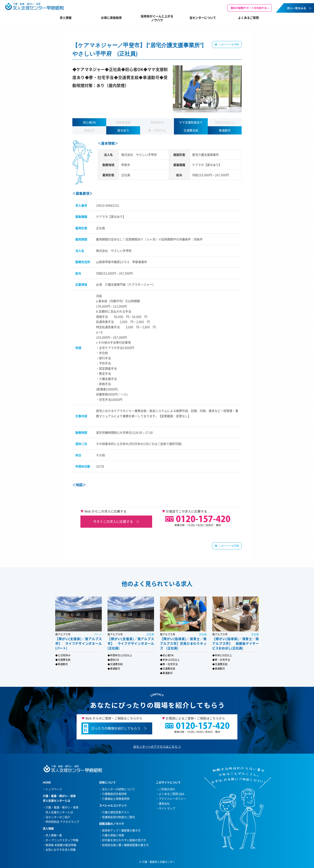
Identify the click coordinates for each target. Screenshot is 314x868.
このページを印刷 (228, 44)
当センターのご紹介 (58, 817)
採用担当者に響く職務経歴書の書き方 (125, 845)
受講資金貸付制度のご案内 (118, 817)
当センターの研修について (118, 789)
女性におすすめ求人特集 (61, 849)
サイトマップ (167, 808)
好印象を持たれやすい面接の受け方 (124, 840)
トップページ (54, 789)
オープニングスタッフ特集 (62, 840)
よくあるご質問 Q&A (171, 794)
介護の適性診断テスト (116, 812)
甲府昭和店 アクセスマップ (62, 822)
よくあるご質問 (248, 18)
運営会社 (164, 803)
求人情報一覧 (54, 835)
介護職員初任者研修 (114, 794)
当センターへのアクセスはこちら (155, 746)
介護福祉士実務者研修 (116, 799)
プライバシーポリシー (172, 799)
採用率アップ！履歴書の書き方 (121, 830)
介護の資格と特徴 (113, 835)
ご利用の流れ (167, 789)
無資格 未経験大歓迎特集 (61, 845)
